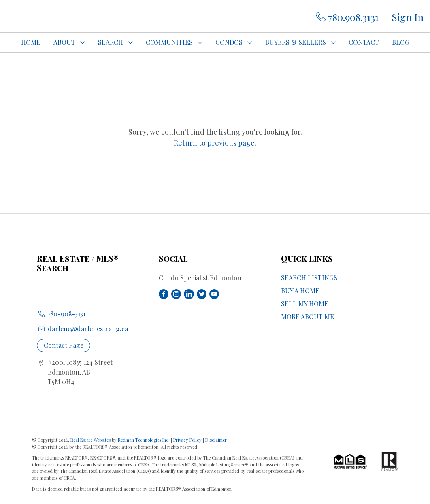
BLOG (401, 42)
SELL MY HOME (305, 304)
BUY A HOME (300, 291)
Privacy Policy (187, 440)
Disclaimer (216, 440)
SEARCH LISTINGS (309, 278)
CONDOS (229, 42)
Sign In (408, 17)
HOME (31, 42)
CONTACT (364, 42)
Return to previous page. (215, 143)
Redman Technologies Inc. (144, 440)
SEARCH (111, 42)
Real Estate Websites (91, 440)
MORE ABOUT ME (308, 317)
